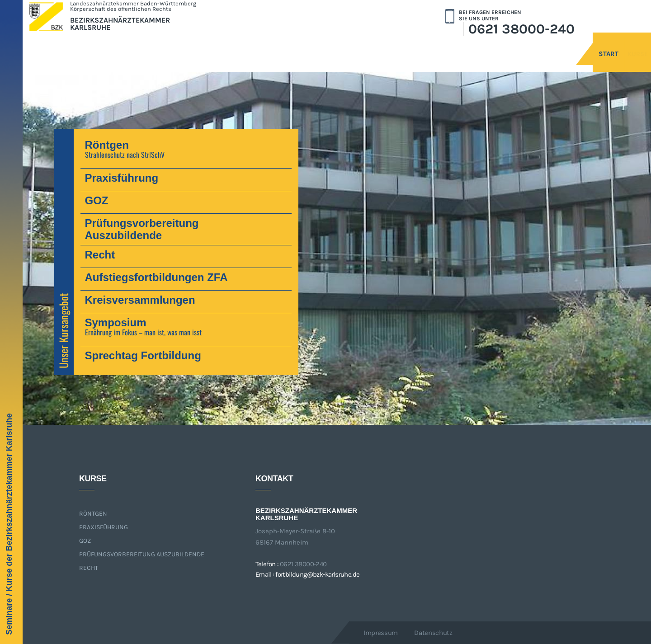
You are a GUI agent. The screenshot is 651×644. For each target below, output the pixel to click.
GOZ (85, 541)
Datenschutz (433, 633)
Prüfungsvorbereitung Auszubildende (142, 554)
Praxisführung (104, 527)
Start (567, 44)
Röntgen (93, 514)
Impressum (381, 633)
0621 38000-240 (521, 29)
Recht (89, 568)
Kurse (616, 44)
